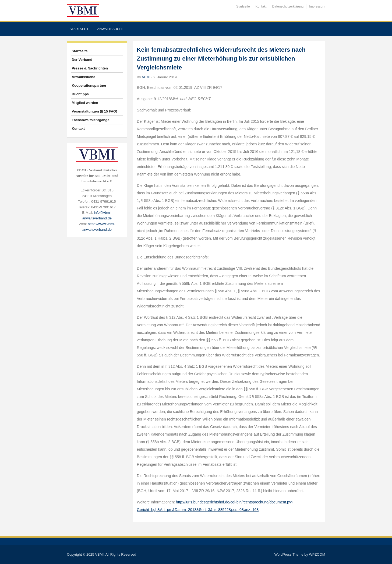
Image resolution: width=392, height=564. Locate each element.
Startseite (243, 6)
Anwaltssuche (110, 29)
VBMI (146, 77)
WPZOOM (317, 554)
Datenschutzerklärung (288, 6)
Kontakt (261, 6)
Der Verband (82, 60)
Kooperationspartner (89, 85)
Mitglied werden (85, 103)
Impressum (317, 6)
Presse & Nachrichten (90, 68)
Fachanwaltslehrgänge (91, 120)
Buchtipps (80, 94)
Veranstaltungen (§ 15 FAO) (95, 111)
